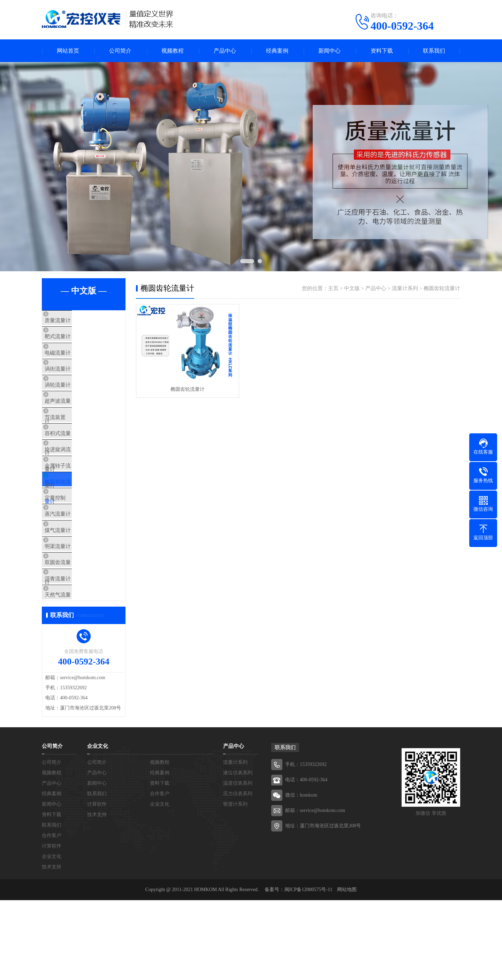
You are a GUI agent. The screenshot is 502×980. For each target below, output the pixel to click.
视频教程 (173, 51)
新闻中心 (329, 51)
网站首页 (68, 51)
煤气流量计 (71, 588)
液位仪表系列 (238, 853)
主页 (333, 288)
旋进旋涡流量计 (77, 485)
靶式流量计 (71, 341)
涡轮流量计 (71, 403)
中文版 (352, 288)
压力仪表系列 (238, 873)
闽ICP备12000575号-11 (309, 969)
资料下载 (382, 51)
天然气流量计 (74, 670)
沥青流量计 (71, 650)
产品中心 (225, 51)
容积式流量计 (74, 465)
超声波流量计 (74, 424)
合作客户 (52, 915)
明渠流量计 (71, 609)
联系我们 (434, 51)
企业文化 (52, 936)
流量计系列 (405, 288)
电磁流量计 (71, 362)
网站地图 (347, 969)
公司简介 (120, 51)
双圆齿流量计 (74, 629)
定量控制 (69, 547)
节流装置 (69, 444)
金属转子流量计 (77, 506)
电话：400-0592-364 (306, 860)
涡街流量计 (71, 382)
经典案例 (277, 51)
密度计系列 (235, 884)
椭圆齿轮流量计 (77, 526)
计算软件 (52, 926)
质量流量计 (71, 321)
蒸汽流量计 (71, 568)
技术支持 (52, 947)
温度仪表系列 (238, 863)
